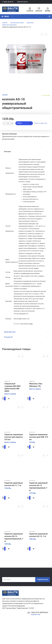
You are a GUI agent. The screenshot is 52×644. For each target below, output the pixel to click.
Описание (26, 153)
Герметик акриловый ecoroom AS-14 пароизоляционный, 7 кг (14, 557)
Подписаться (42, 599)
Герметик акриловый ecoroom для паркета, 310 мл (14, 456)
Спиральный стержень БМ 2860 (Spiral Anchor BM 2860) (12, 406)
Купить (24, 124)
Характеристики (26, 351)
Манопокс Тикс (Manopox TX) (36, 404)
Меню (5, 17)
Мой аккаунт (48, 17)
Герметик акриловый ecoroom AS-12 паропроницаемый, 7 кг (38, 506)
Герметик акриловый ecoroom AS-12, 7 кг (38, 554)
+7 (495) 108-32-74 (8, 2)
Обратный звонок (24, 2)
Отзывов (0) (26, 356)
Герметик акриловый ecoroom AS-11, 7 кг (14, 503)
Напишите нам (36, 634)
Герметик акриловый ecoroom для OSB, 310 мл (39, 456)
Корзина (48, 10)
